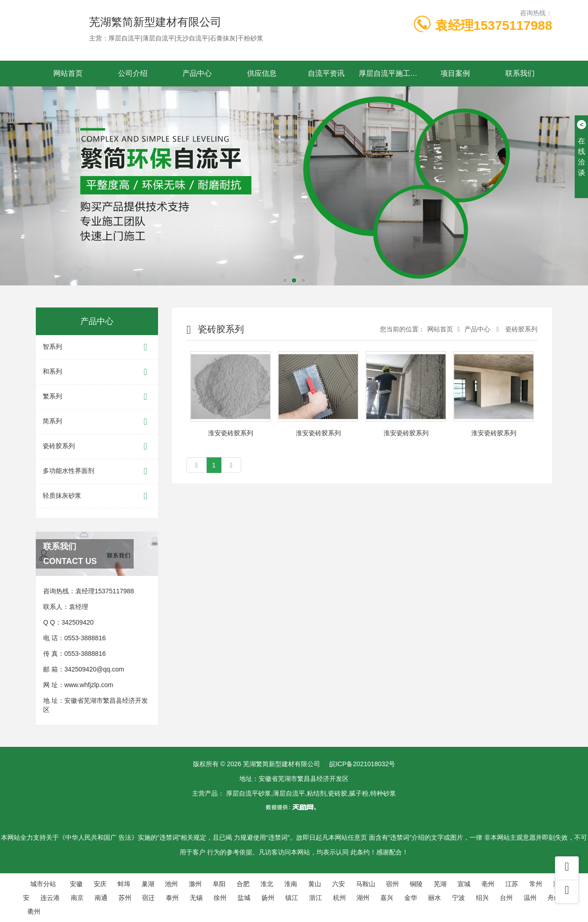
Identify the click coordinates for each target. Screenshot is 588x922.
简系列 (97, 422)
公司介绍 (133, 73)
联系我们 (520, 73)
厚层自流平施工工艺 (391, 73)
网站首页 (68, 73)
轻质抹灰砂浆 (97, 496)
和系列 (97, 372)
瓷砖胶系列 (97, 447)
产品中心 (197, 73)
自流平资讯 (326, 73)
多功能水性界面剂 (97, 471)
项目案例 (455, 73)
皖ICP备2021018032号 (362, 764)
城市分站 (43, 884)
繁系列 (97, 397)
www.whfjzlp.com (89, 685)
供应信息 (262, 73)
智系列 (97, 347)
